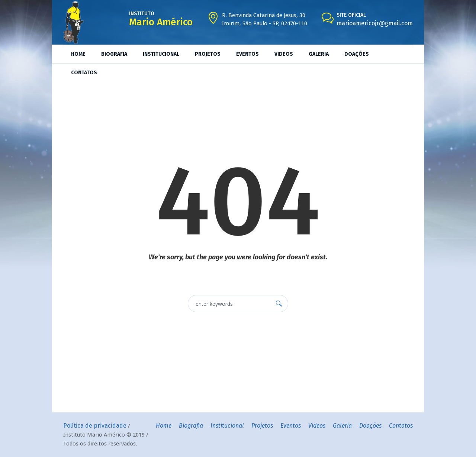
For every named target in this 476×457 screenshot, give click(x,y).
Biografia (191, 426)
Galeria (342, 426)
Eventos (291, 426)
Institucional (227, 426)
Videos (317, 426)
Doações (370, 426)
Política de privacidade (95, 426)
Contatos (401, 426)
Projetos (262, 426)
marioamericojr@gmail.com (375, 23)
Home (164, 426)
